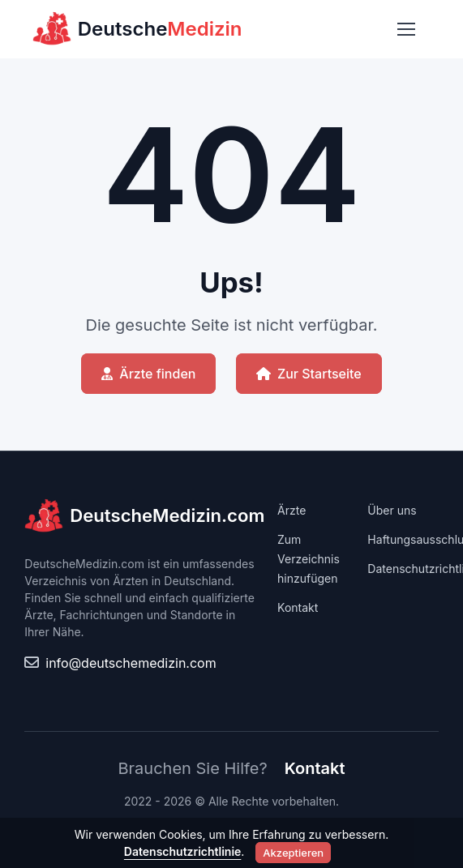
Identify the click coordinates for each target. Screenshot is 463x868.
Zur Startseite (309, 374)
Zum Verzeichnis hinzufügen (309, 559)
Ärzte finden (148, 374)
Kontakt (298, 607)
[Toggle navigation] (405, 29)
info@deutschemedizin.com (131, 663)
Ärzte (292, 510)
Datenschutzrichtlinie (183, 851)
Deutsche (137, 29)
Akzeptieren (293, 853)
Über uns (392, 510)
